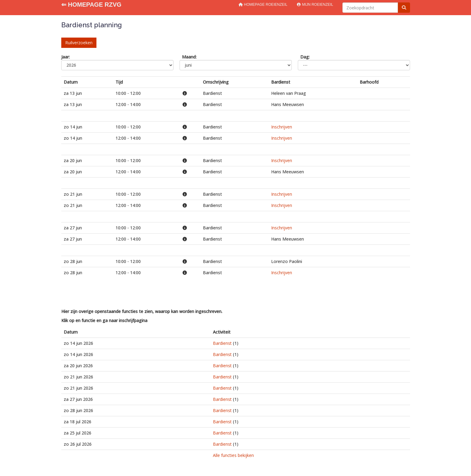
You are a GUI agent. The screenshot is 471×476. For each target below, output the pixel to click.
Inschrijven (282, 127)
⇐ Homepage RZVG (91, 5)
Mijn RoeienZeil (315, 5)
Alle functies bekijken (233, 455)
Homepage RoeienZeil (263, 5)
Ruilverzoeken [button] (79, 43)
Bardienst (222, 343)
